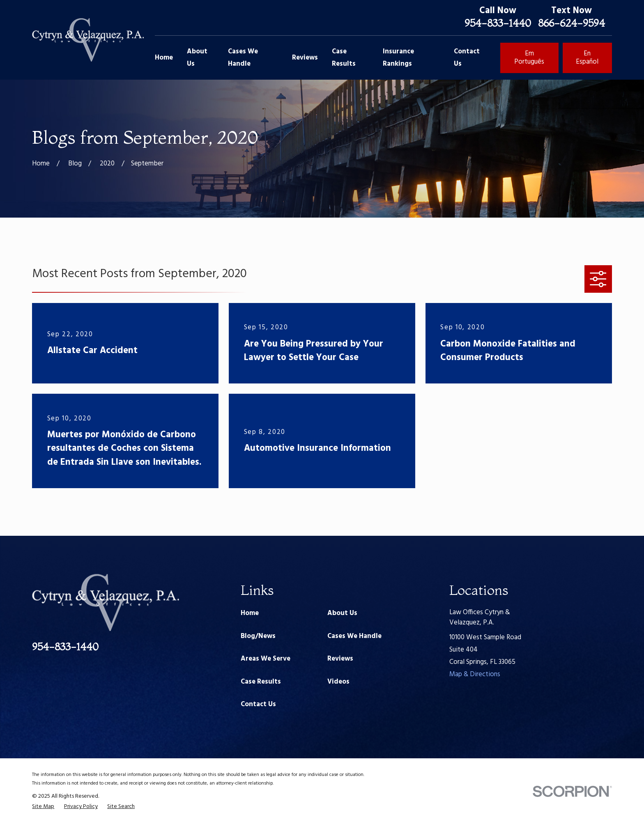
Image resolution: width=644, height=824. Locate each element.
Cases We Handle (354, 636)
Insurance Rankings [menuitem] (398, 58)
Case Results (261, 682)
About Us (342, 613)
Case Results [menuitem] (344, 58)
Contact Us (258, 704)
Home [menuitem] (164, 58)
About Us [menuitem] (197, 58)
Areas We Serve (266, 659)
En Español (587, 58)
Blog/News (258, 636)
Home (250, 613)
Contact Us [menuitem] (467, 58)
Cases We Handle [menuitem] (243, 58)
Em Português (529, 58)
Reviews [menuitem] (305, 58)
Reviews (340, 659)
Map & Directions (475, 674)
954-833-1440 (498, 23)
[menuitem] (43, 807)
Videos (338, 682)
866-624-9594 (572, 23)
